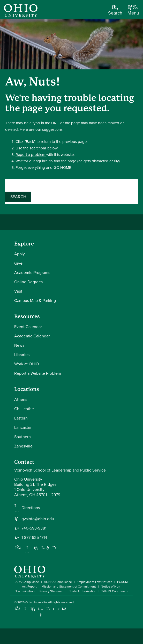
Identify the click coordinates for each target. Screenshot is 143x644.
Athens (21, 399)
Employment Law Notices (95, 582)
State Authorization (83, 591)
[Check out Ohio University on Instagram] (25, 615)
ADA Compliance (27, 582)
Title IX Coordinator (115, 591)
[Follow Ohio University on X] (48, 608)
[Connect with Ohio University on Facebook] (17, 608)
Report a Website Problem (38, 373)
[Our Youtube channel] (45, 547)
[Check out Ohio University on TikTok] (56, 608)
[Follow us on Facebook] (18, 547)
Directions (31, 508)
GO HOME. (63, 168)
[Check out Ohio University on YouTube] (41, 612)
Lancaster (23, 427)
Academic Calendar (32, 336)
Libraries (22, 355)
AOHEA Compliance (58, 582)
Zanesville (23, 446)
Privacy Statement (52, 591)
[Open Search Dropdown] (115, 12)
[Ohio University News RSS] (64, 608)
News (19, 345)
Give (18, 263)
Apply (20, 254)
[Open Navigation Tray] (133, 12)
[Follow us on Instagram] (27, 552)
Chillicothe (24, 409)
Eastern (21, 418)
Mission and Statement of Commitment (69, 587)
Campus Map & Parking (35, 301)
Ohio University (36, 602)
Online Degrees (28, 282)
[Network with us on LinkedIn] (36, 547)
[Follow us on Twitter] (54, 547)
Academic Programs (32, 273)
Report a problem (31, 155)
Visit (18, 291)
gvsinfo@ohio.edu (38, 519)
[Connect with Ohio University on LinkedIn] (33, 608)
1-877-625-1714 (34, 538)
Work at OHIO (27, 364)
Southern (22, 437)
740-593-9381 (34, 528)
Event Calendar (28, 327)
